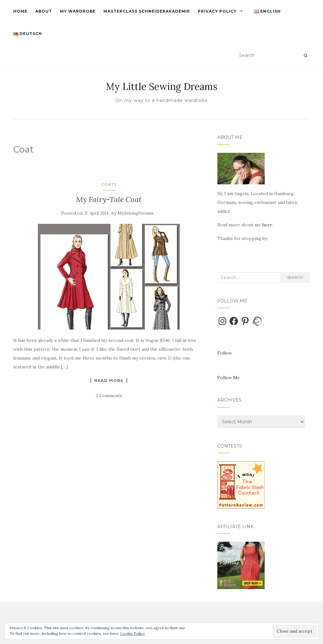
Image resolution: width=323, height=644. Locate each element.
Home (20, 11)
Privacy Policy (217, 11)
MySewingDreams (136, 213)
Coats (109, 184)
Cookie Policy (132, 633)
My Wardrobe (78, 11)
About (44, 11)
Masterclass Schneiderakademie (147, 11)
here (267, 225)
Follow (225, 353)
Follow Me (229, 378)
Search (295, 277)
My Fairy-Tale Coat (109, 199)
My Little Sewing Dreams (162, 86)
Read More (109, 380)
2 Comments (109, 396)
